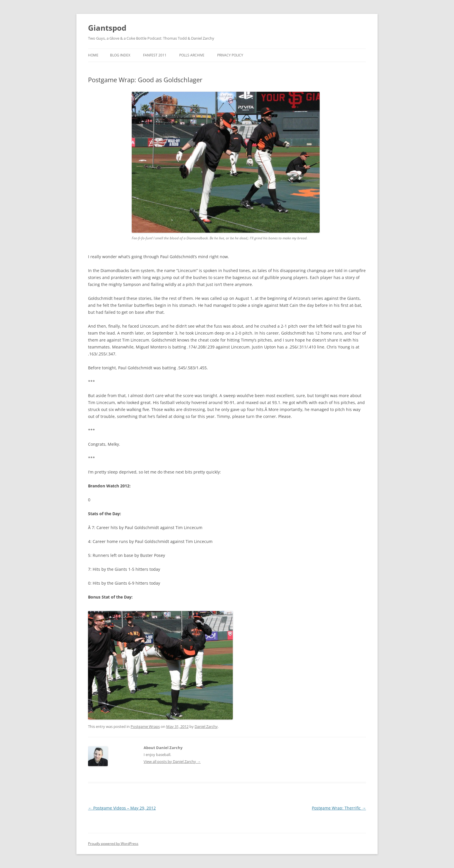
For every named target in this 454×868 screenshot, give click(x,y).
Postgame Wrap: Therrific (339, 808)
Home (93, 55)
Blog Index (120, 55)
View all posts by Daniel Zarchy (172, 761)
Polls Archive (192, 55)
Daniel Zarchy (206, 726)
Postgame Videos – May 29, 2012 (122, 808)
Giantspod (107, 28)
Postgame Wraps (145, 726)
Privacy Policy (230, 55)
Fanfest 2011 (155, 55)
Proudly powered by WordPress (113, 844)
